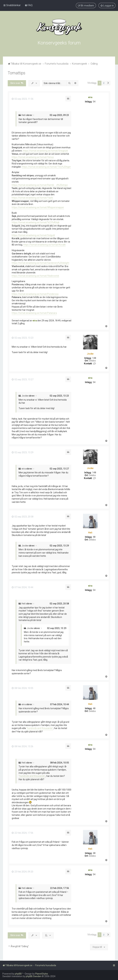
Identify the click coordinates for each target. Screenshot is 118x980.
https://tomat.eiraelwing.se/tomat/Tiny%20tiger (46, 167)
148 (94, 358)
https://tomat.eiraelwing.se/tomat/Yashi (32, 198)
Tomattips (17, 73)
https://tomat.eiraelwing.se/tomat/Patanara (34, 313)
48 (94, 537)
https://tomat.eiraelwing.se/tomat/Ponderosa (35, 294)
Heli (24, 115)
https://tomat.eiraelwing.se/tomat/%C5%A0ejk (36, 222)
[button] (108, 83)
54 (94, 102)
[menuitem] (29, 5)
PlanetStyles (42, 974)
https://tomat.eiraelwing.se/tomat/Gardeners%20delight (40, 263)
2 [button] (104, 83)
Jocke (90, 354)
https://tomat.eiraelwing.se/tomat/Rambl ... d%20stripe (40, 185)
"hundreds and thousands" (40, 728)
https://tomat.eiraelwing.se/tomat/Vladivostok (35, 276)
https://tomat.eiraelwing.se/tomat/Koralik (44, 245)
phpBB (18, 974)
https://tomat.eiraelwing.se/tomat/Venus (33, 157)
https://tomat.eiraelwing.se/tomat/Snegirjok (45, 151)
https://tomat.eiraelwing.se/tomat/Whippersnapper (38, 207)
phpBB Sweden (34, 976)
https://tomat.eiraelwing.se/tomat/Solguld (33, 235)
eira (90, 97)
